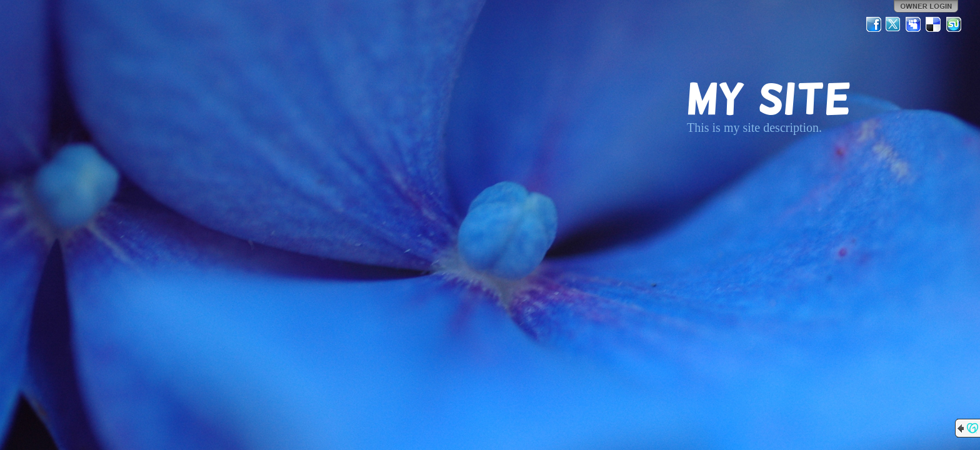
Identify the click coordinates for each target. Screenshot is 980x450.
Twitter (894, 24)
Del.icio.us (934, 24)
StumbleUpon (954, 24)
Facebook (874, 24)
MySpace (914, 24)
